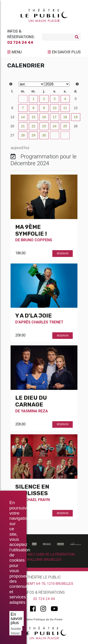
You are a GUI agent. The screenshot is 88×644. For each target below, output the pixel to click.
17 (54, 117)
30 (12, 99)
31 (23, 99)
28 (23, 135)
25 (65, 126)
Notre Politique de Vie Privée (44, 619)
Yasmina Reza (34, 411)
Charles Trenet (47, 322)
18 (65, 117)
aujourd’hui (20, 148)
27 (12, 135)
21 (23, 126)
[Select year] (57, 84)
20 (12, 126)
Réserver (63, 254)
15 (33, 117)
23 (44, 126)
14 (23, 117)
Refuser (15, 633)
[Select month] (31, 84)
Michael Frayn (35, 500)
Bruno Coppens (36, 240)
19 (76, 117)
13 (12, 117)
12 (76, 108)
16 (44, 117)
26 (76, 126)
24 (54, 126)
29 (33, 135)
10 (54, 108)
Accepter (16, 628)
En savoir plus (17, 618)
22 (33, 126)
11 (65, 108)
